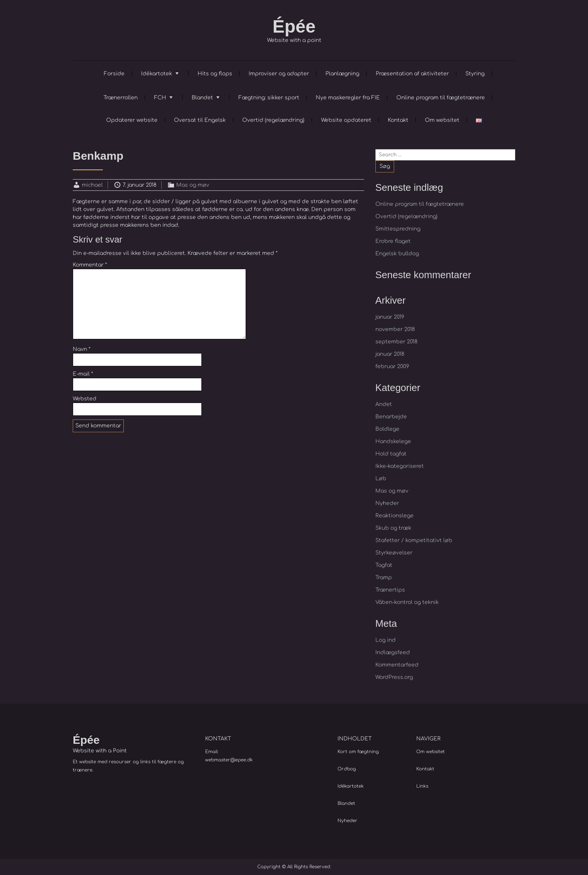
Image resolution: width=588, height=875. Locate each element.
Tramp (384, 578)
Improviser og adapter (279, 74)
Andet (384, 404)
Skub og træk (393, 528)
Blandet (202, 98)
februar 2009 (392, 366)
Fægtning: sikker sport (269, 98)
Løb (381, 479)
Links (422, 786)
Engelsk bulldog (397, 254)
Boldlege (387, 429)
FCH (160, 98)
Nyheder (387, 503)
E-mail (83, 374)
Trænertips (390, 590)
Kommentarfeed (397, 665)
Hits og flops (215, 74)
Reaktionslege (394, 516)
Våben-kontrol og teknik (407, 602)
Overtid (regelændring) (273, 120)
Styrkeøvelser (394, 553)
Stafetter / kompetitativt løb (414, 540)
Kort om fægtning (358, 752)
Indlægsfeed (393, 653)
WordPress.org (394, 677)
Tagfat (384, 565)
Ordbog (347, 769)
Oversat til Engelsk (200, 120)
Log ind (385, 640)
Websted (85, 399)
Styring (475, 74)
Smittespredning (398, 229)
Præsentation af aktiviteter (412, 74)
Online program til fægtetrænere (441, 98)
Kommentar (90, 265)
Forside (114, 74)
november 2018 (395, 329)
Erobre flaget (393, 241)
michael (92, 185)
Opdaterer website (132, 120)
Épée (294, 26)
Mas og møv (193, 185)
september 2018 (396, 342)
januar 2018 (390, 354)
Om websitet (442, 120)
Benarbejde (391, 417)
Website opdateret (346, 120)
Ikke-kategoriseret (400, 466)
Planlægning (342, 74)
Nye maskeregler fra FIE (348, 98)
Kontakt (398, 120)
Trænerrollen (121, 98)
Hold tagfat (391, 454)
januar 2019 (390, 317)
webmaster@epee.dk (229, 760)
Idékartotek (157, 74)
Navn (82, 349)
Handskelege (393, 441)
